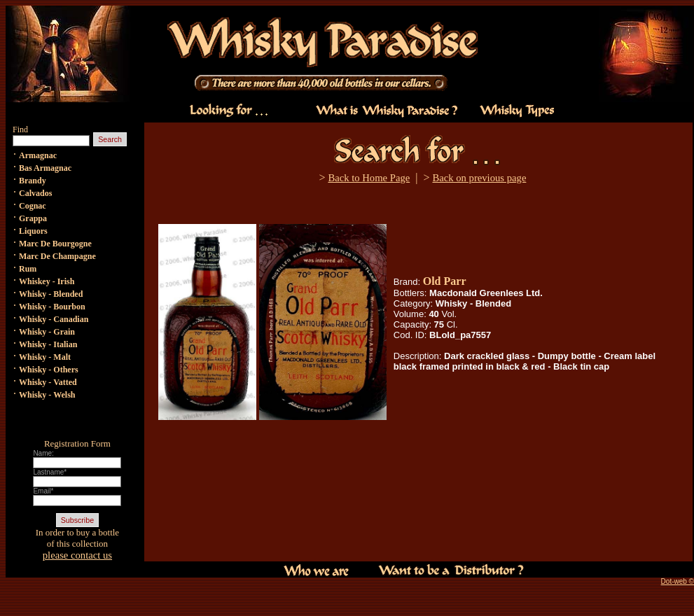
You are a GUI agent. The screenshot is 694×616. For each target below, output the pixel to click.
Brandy (33, 181)
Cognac (33, 206)
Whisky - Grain (47, 332)
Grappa (33, 218)
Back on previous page (479, 178)
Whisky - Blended (51, 294)
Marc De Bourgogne (55, 244)
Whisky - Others (49, 370)
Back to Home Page (369, 178)
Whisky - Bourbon (52, 307)
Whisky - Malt (45, 357)
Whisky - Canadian (54, 319)
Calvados (35, 193)
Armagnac (38, 155)
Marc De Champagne (57, 256)
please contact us (77, 555)
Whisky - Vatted (48, 382)
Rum (28, 269)
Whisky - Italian (48, 344)
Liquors (33, 231)
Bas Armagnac (45, 168)
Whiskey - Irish (47, 281)
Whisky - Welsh (47, 395)
